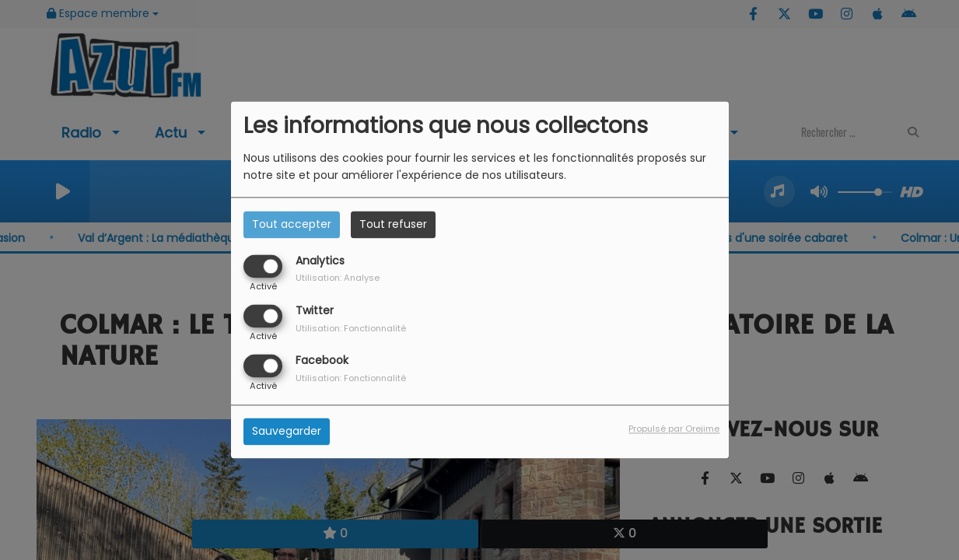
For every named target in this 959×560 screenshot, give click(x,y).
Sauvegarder (287, 432)
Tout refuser (393, 224)
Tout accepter (292, 224)
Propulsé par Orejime (674, 429)
